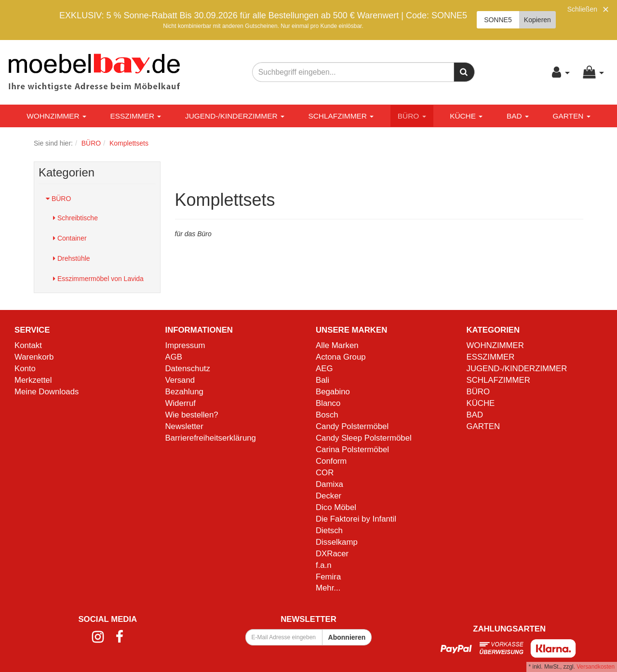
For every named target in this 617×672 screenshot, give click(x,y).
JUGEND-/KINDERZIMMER (235, 116)
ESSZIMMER (136, 116)
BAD (518, 116)
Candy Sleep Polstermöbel (364, 438)
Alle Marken (337, 345)
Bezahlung (184, 392)
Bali (322, 380)
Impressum (185, 345)
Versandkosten (596, 667)
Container (70, 238)
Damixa (329, 484)
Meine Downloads (47, 392)
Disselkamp (337, 542)
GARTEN (571, 116)
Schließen (582, 9)
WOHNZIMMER (56, 116)
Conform (331, 461)
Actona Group (341, 357)
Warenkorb (34, 357)
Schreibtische (75, 218)
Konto (25, 369)
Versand (180, 380)
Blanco (328, 403)
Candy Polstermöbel (352, 426)
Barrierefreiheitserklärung (211, 438)
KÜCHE (466, 116)
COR (325, 473)
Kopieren (537, 20)
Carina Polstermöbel (352, 450)
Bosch (327, 415)
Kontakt (28, 345)
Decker (329, 496)
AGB (174, 357)
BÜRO (412, 116)
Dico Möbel (336, 507)
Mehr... (328, 588)
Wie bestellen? (192, 415)
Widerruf (181, 403)
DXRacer (332, 554)
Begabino (333, 392)
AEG (324, 369)
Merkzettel (33, 380)
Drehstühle (72, 258)
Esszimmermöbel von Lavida (98, 279)
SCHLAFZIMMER (341, 116)
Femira (328, 577)
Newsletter (184, 426)
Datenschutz (188, 369)
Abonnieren (347, 637)
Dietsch (329, 531)
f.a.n (324, 565)
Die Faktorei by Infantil (356, 519)
